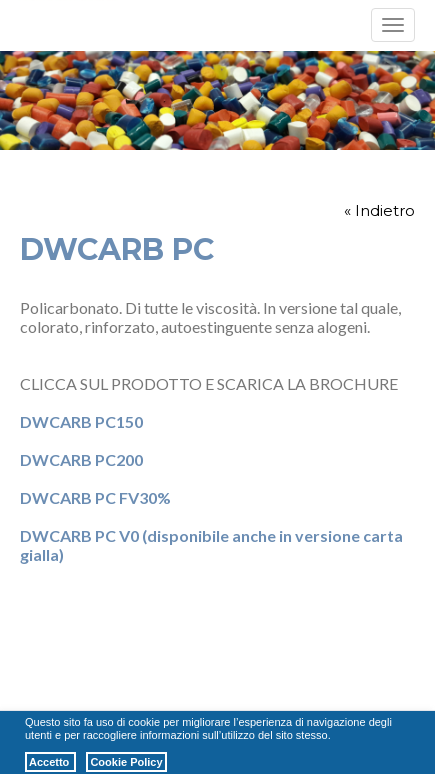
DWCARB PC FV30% (95, 497)
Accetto (50, 762)
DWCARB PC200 (81, 459)
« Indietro (379, 210)
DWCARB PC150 (81, 421)
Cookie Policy (126, 762)
